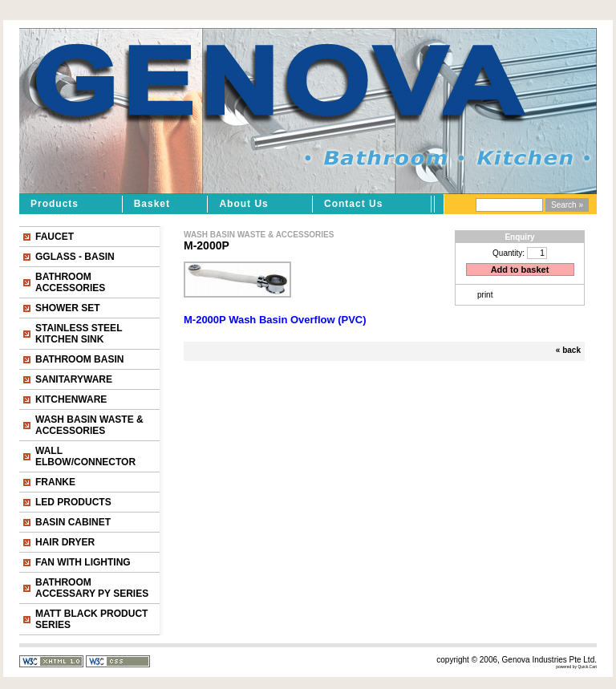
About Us (243, 204)
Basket (152, 204)
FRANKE (55, 482)
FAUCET (55, 237)
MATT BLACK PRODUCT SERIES (91, 619)
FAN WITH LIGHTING (83, 562)
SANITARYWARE (74, 379)
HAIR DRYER (65, 542)
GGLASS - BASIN (75, 257)
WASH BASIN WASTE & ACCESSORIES (89, 425)
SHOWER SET (68, 308)
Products (55, 204)
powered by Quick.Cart (576, 667)
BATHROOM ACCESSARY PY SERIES (92, 588)
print (485, 295)
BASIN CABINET (73, 522)
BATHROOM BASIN (79, 359)
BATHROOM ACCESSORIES (70, 282)
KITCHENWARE (71, 399)
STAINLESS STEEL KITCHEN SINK (79, 334)
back (571, 350)
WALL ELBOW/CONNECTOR (85, 456)
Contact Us (353, 204)
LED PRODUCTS (73, 502)
